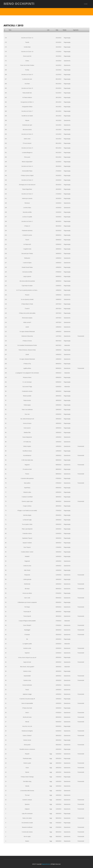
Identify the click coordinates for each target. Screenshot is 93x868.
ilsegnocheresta (46, 863)
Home (86, 4)
